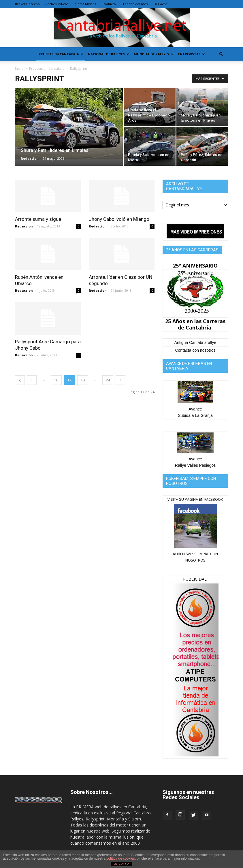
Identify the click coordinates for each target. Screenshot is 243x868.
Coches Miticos (57, 4)
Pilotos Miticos (85, 4)
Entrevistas (192, 54)
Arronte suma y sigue (38, 219)
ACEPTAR (121, 864)
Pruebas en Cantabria (61, 54)
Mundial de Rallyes (154, 54)
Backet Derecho (27, 4)
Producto (109, 4)
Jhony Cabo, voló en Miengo (119, 219)
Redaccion (30, 158)
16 (56, 380)
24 (108, 380)
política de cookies (121, 858)
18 (83, 380)
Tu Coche (160, 4)
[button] (221, 54)
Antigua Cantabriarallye (195, 342)
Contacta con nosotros (195, 350)
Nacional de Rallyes (109, 54)
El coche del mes (134, 4)
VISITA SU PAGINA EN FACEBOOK (195, 499)
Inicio (19, 68)
